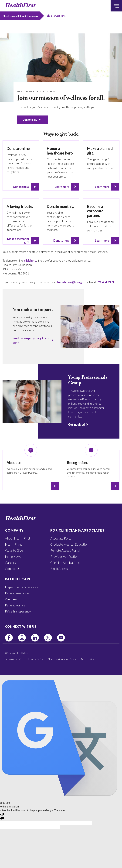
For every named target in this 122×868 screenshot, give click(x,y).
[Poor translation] (2, 816)
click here (30, 260)
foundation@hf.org (69, 282)
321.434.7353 (105, 282)
